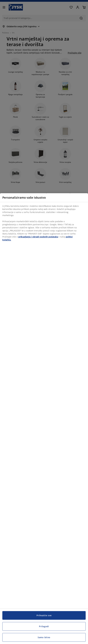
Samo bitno (44, 637)
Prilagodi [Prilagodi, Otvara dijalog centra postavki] (44, 626)
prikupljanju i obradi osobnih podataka (38, 237)
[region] (44, 419)
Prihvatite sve (44, 615)
